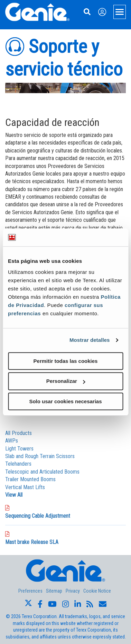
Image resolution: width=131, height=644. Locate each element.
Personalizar (66, 381)
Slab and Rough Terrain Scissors (40, 456)
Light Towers (19, 449)
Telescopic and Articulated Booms (42, 472)
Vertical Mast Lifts (25, 487)
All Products (18, 433)
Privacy (73, 591)
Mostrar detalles (90, 340)
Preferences (30, 591)
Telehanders (18, 464)
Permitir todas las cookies (66, 361)
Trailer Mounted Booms (30, 479)
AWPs (12, 441)
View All (14, 495)
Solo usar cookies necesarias (65, 401)
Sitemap (54, 591)
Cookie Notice (97, 591)
